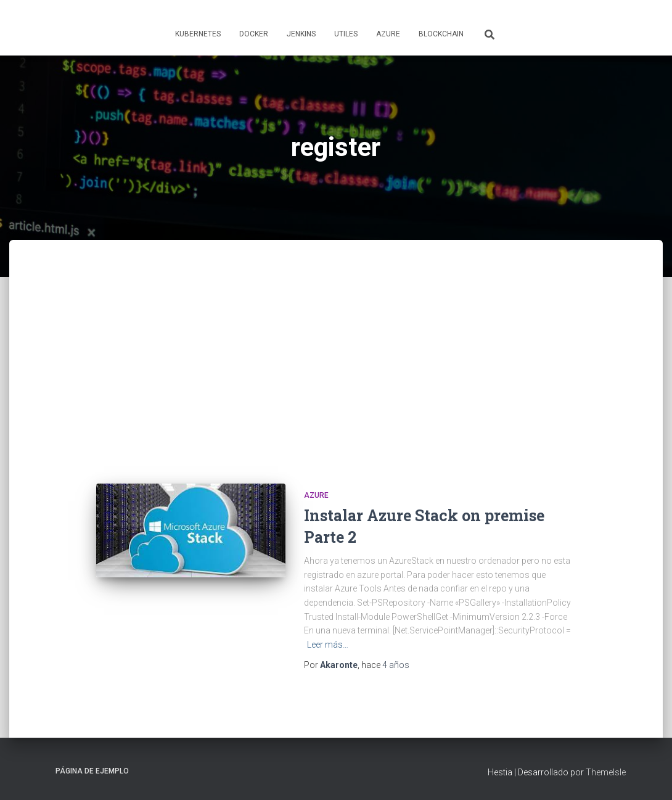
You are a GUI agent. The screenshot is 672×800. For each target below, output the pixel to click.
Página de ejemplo (92, 771)
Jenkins (301, 34)
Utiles (346, 34)
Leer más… (328, 645)
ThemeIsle (606, 772)
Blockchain (441, 34)
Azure (388, 34)
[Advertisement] (336, 373)
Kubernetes (198, 34)
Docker (254, 34)
